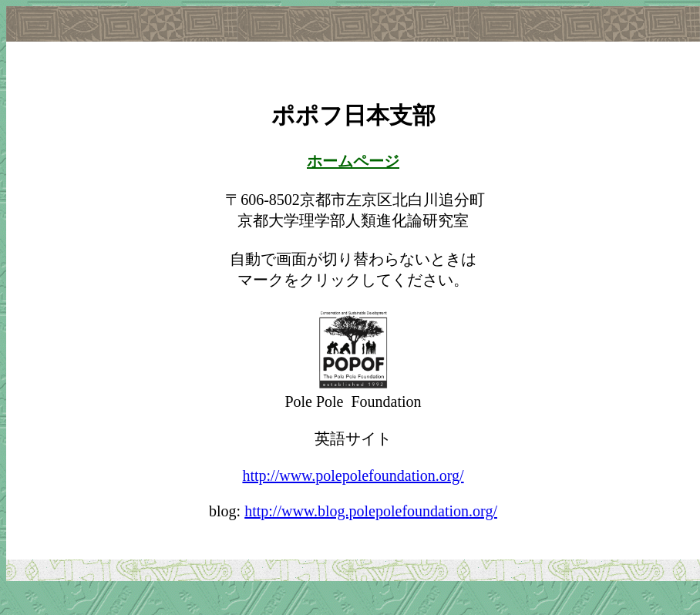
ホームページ (353, 161)
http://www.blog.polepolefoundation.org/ (371, 511)
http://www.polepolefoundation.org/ (353, 476)
